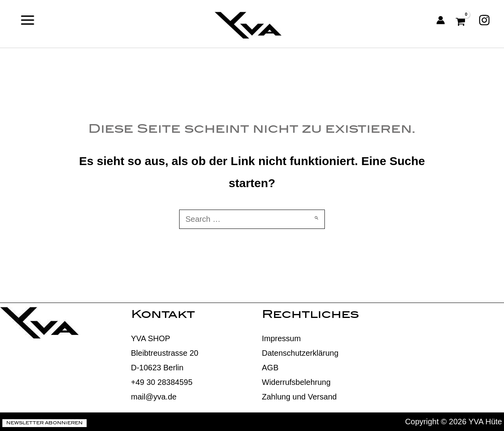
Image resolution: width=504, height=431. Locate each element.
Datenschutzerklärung (300, 353)
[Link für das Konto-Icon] (441, 20)
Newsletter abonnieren (44, 424)
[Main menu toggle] (28, 20)
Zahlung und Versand (299, 397)
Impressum (281, 338)
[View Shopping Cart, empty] (462, 20)
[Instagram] (484, 20)
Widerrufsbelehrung (296, 382)
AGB (270, 368)
